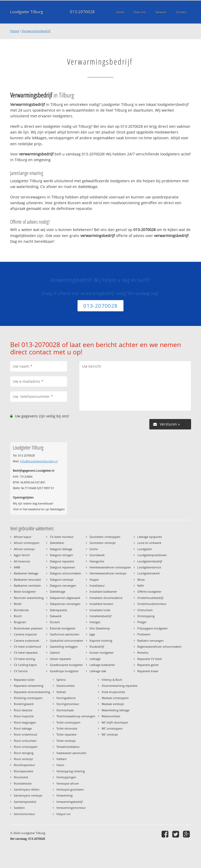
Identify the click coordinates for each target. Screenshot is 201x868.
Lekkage (95, 659)
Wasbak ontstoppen (115, 698)
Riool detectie (23, 710)
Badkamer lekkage (26, 573)
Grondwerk (97, 555)
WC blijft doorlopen (115, 722)
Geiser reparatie (60, 659)
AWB (17, 567)
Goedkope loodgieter (64, 671)
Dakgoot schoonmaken (66, 573)
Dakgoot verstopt (62, 579)
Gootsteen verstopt (103, 543)
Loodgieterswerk (149, 573)
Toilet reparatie (66, 734)
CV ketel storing (24, 659)
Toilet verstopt (66, 741)
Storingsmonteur (68, 704)
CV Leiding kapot (25, 665)
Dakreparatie (58, 610)
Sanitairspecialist (25, 802)
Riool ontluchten (25, 741)
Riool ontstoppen (26, 747)
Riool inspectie (24, 716)
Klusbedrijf (97, 647)
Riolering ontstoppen (28, 698)
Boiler (18, 604)
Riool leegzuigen (25, 722)
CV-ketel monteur (62, 537)
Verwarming (64, 795)
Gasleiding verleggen (64, 647)
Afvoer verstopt (24, 549)
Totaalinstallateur (68, 747)
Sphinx (61, 680)
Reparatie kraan (148, 671)
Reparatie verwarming (29, 686)
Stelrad (61, 692)
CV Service (21, 671)
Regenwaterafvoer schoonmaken (159, 647)
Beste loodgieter (25, 591)
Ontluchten (145, 610)
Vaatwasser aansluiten (71, 753)
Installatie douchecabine (106, 598)
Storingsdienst (66, 698)
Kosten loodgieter (102, 652)
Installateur (97, 585)
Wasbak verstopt (113, 704)
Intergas (95, 622)
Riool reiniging (24, 753)
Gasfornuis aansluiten (65, 634)
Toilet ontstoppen (68, 722)
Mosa (141, 579)
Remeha (143, 652)
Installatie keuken (101, 604)
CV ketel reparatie (26, 652)
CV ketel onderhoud (27, 647)
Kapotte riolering (101, 641)
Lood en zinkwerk (149, 543)
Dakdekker (57, 543)
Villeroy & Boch (112, 680)
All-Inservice (22, 561)
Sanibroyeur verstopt (28, 795)
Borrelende (21, 610)
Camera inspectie (25, 634)
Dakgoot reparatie (62, 561)
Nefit (141, 585)
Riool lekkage (23, 728)
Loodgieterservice (149, 567)
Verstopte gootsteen (70, 789)
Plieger (142, 622)
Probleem (144, 634)
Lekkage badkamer (102, 665)
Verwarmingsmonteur (71, 808)
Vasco (60, 765)
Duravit (55, 622)
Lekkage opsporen (150, 537)
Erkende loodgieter (63, 628)
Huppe (94, 579)
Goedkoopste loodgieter (66, 665)
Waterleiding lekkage (116, 710)
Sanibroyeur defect (27, 789)
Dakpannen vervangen (65, 604)
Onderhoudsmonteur (152, 604)
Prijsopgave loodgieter (152, 628)
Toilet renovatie (67, 728)
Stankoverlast (66, 686)
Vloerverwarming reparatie (119, 686)
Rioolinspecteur (24, 765)
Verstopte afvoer (68, 783)
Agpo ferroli (22, 555)
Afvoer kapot (23, 537)
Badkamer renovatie (27, 579)
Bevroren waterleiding (29, 598)
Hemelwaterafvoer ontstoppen (110, 567)
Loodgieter (145, 549)
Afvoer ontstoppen (27, 543)
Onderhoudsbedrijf (150, 598)
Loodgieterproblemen (152, 555)
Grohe (94, 549)
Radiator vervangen (150, 641)
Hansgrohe (97, 561)
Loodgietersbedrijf (150, 561)
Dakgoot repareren (63, 567)
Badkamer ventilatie (27, 585)
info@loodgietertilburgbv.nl (39, 461)
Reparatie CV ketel (150, 659)
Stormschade (65, 710)
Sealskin (19, 808)
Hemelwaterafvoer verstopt (108, 573)
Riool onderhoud (25, 734)
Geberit (55, 652)
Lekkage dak (98, 671)
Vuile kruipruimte (113, 692)
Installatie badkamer (103, 591)
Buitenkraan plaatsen (28, 628)
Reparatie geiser (148, 665)
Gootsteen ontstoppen (105, 537)
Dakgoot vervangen (63, 585)
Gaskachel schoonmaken (67, 641)
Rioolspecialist (23, 771)
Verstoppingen (66, 777)
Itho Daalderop (100, 628)
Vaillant (61, 759)
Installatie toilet (100, 610)
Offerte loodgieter (149, 591)
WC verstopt (110, 734)
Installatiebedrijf (100, 616)
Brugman (20, 622)
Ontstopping (146, 616)
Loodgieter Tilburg (27, 12)
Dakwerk (56, 616)
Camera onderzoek (26, 641)
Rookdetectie (23, 783)
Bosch (18, 616)
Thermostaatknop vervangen (76, 716)
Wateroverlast (111, 716)
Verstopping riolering (71, 771)
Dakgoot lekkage (61, 549)
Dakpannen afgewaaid (65, 598)
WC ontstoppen (112, 728)
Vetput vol (63, 814)
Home (15, 31)
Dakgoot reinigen (61, 555)
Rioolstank (21, 777)
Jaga (92, 634)
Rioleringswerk (24, 704)
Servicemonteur (24, 814)
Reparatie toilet (24, 680)
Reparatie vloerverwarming (32, 692)
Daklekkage (58, 591)
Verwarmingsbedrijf (36, 31)
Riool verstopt (23, 759)
